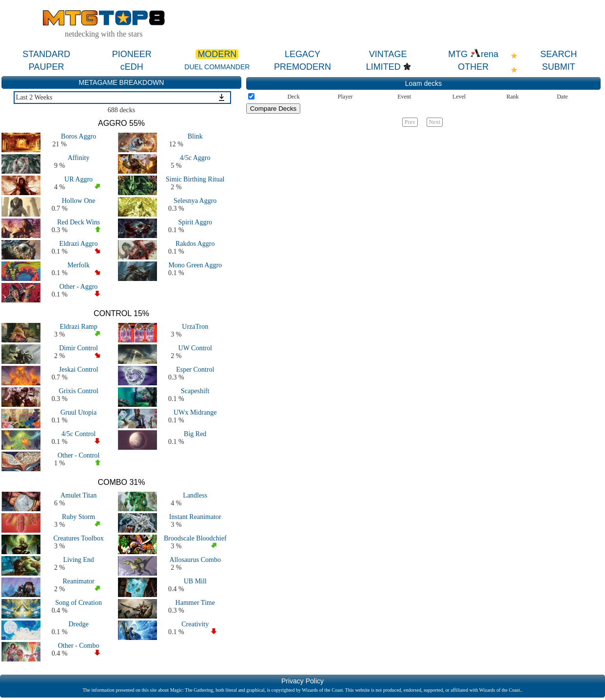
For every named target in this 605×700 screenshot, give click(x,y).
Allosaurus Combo (195, 560)
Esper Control (195, 370)
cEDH (132, 67)
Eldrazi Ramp (78, 327)
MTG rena (473, 54)
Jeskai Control (79, 370)
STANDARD (46, 54)
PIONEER (132, 54)
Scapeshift (195, 391)
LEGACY (302, 54)
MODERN (217, 54)
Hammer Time (195, 603)
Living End (78, 560)
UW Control (195, 348)
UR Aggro (78, 179)
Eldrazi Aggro (79, 244)
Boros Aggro (78, 136)
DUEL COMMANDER (217, 67)
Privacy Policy (302, 681)
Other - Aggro (79, 287)
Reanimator (78, 581)
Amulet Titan (78, 495)
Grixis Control (78, 391)
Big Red (195, 434)
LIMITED (383, 67)
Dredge (78, 624)
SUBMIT (559, 67)
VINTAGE (388, 54)
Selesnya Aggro (195, 201)
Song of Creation (78, 603)
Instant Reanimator (195, 517)
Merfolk (78, 265)
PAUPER (47, 67)
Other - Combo (79, 646)
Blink (195, 136)
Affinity (79, 158)
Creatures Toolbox (78, 538)
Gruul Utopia (78, 412)
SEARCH (558, 54)
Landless (195, 495)
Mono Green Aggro (195, 265)
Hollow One (79, 201)
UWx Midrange (195, 412)
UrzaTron (195, 327)
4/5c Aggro (195, 158)
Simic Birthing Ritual (195, 179)
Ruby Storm (78, 517)
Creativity (195, 624)
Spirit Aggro (195, 222)
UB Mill (195, 581)
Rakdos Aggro (195, 244)
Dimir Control (78, 348)
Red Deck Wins (78, 222)
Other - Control (78, 455)
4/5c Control (78, 434)
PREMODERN (302, 67)
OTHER (473, 67)
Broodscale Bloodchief (195, 538)
